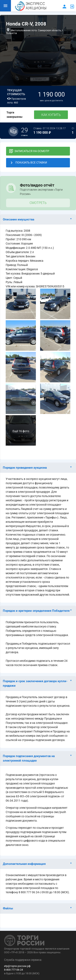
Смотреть (38, 203)
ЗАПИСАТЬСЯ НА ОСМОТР (29, 151)
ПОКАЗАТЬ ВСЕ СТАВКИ (28, 163)
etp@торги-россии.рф (17, 966)
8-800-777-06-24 (13, 970)
